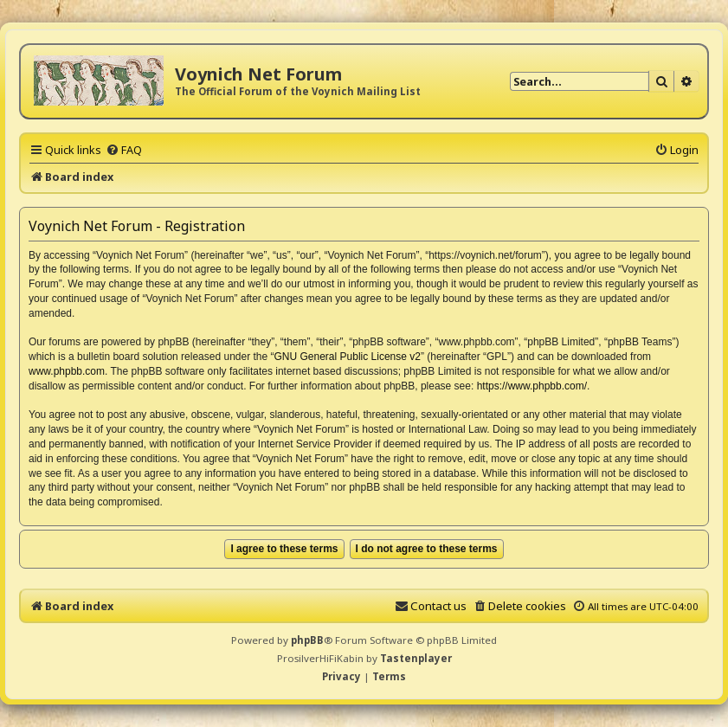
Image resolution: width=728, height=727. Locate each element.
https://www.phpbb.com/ (532, 386)
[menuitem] (124, 150)
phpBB (307, 640)
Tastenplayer (416, 658)
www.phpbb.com (67, 371)
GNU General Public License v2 (348, 357)
